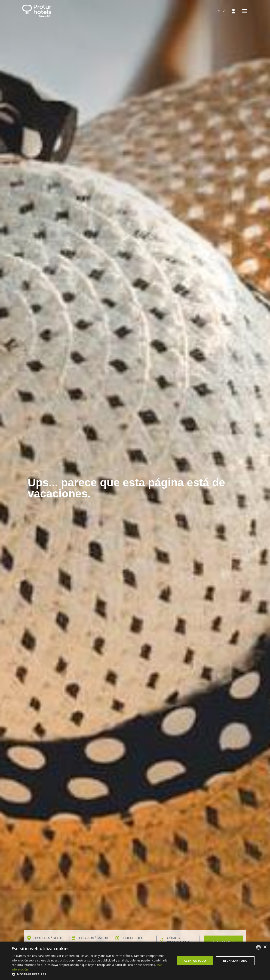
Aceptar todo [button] (195, 961)
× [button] (265, 947)
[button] (91, 974)
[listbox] (258, 947)
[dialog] (135, 961)
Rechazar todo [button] (235, 961)
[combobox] (221, 11)
